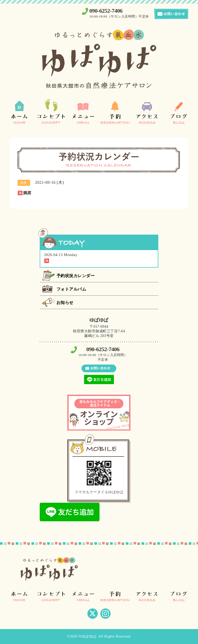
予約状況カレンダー (76, 276)
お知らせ (65, 303)
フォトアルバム (71, 289)
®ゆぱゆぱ (87, 636)
